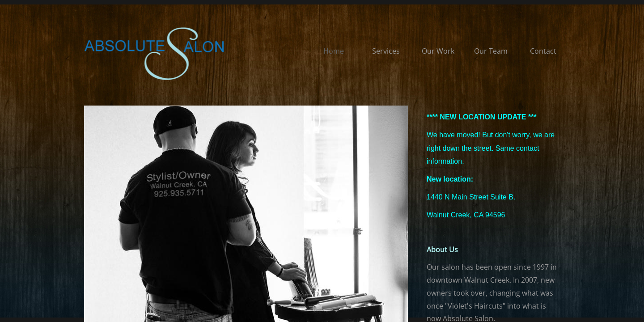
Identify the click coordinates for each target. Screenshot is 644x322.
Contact (543, 51)
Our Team (491, 51)
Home (334, 51)
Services (386, 51)
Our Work (438, 51)
